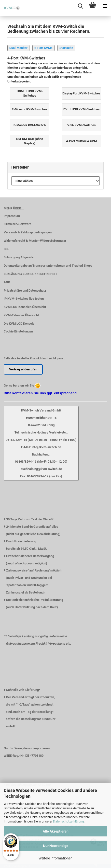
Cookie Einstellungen (18, 331)
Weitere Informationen (55, 858)
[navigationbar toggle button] (105, 6)
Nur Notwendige (56, 846)
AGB (7, 282)
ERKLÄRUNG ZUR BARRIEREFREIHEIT (30, 274)
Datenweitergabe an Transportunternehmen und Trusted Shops (48, 266)
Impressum (12, 216)
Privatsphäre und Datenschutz (25, 291)
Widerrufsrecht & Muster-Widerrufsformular (35, 241)
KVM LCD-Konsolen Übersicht (25, 307)
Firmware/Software (18, 224)
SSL (7, 249)
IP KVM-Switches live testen (24, 299)
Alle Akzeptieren (56, 831)
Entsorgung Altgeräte (19, 257)
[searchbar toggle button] (80, 6)
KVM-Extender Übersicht (21, 315)
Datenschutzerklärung (68, 821)
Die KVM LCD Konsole (19, 324)
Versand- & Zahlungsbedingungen (28, 232)
